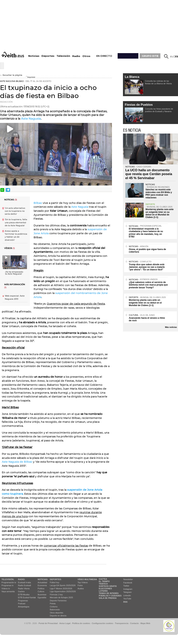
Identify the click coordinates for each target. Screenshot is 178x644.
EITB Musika (24, 595)
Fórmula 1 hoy (56, 595)
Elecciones (105, 589)
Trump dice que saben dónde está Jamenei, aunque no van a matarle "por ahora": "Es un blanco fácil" (147, 267)
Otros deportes (57, 613)
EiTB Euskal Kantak (27, 597)
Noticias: (43, 579)
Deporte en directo (58, 616)
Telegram (127, 592)
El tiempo (104, 581)
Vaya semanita (8, 591)
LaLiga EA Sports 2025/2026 (63, 585)
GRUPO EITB (150, 56)
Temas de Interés (109, 593)
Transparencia (122, 623)
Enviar (109, 190)
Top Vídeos (83, 582)
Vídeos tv (6, 589)
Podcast (22, 604)
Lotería (103, 591)
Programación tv (9, 582)
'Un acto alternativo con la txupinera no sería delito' (15, 211)
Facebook (128, 583)
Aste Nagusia (31, 119)
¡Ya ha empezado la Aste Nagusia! (14, 273)
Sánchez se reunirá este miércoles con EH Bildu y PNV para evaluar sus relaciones (159, 194)
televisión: (8, 579)
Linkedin (127, 595)
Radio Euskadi (24, 585)
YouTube (127, 599)
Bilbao (38, 203)
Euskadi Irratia (24, 582)
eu (172, 57)
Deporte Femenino (58, 601)
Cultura (41, 591)
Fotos (80, 585)
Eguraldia (42, 597)
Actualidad (42, 582)
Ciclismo (54, 607)
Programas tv (7, 585)
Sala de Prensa (108, 598)
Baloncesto (55, 610)
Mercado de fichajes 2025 (61, 597)
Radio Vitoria (24, 589)
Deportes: (56, 579)
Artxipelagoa (24, 607)
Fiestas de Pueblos (139, 105)
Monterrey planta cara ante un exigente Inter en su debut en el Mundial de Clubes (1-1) (160, 213)
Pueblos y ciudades (110, 596)
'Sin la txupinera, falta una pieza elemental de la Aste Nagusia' (16, 222)
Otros (86, 56)
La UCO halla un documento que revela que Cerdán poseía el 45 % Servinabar (149, 174)
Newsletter (128, 579)
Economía (42, 585)
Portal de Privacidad (48, 623)
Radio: (22, 579)
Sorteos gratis (108, 586)
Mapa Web (145, 623)
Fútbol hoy (55, 582)
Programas (23, 601)
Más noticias (171, 327)
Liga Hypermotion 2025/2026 (63, 591)
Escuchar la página (11, 75)
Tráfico (103, 584)
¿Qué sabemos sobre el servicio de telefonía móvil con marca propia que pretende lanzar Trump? (148, 285)
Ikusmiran (42, 595)
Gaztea (21, 591)
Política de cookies (81, 623)
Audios (81, 589)
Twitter (126, 586)
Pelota (53, 604)
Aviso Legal (65, 623)
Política (41, 589)
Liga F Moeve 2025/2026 (61, 589)
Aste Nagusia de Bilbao (17, 462)
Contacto (134, 623)
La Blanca (132, 77)
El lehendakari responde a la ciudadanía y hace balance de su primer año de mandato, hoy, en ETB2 (146, 233)
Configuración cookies (102, 623)
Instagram (128, 589)
